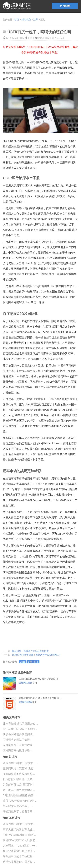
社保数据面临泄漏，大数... (19, 779)
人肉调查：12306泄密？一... (20, 845)
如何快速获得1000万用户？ (19, 851)
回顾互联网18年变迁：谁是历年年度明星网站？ (37, 655)
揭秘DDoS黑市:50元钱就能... (20, 840)
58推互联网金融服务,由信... (19, 795)
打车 (36, 662)
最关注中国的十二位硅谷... (19, 856)
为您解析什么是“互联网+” (18, 784)
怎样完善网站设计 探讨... (18, 750)
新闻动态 (26, 19)
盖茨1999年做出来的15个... (19, 801)
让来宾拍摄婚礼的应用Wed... (20, 723)
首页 (17, 19)
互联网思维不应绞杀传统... (19, 774)
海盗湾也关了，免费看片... (19, 811)
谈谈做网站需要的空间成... (19, 734)
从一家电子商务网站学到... (19, 790)
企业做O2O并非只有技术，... (20, 763)
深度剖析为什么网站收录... (19, 745)
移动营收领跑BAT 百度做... (19, 862)
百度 (30, 662)
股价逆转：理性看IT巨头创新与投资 (30, 651)
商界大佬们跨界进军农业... (19, 829)
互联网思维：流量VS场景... (19, 768)
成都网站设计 (25, 683)
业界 (36, 19)
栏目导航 (65, 6)
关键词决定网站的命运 (16, 740)
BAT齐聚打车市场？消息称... (20, 729)
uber (23, 662)
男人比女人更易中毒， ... (18, 806)
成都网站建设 (25, 702)
